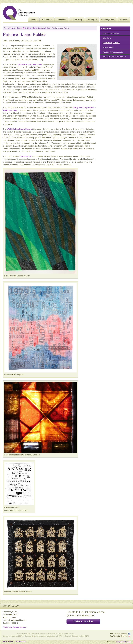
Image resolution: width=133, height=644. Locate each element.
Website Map (8, 641)
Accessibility (21, 641)
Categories (106, 28)
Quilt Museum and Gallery (20, 13)
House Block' (26, 156)
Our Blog (27, 28)
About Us (124, 20)
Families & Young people (113, 52)
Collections (62, 20)
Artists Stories (109, 47)
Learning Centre (108, 20)
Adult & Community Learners (114, 57)
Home (34, 20)
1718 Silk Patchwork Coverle (19, 129)
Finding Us (92, 20)
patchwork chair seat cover (30, 64)
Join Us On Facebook (119, 634)
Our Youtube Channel (119, 636)
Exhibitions (47, 20)
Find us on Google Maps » (15, 627)
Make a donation (83, 621)
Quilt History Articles (111, 43)
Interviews (107, 38)
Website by (117, 642)
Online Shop (77, 20)
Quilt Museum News (111, 33)
